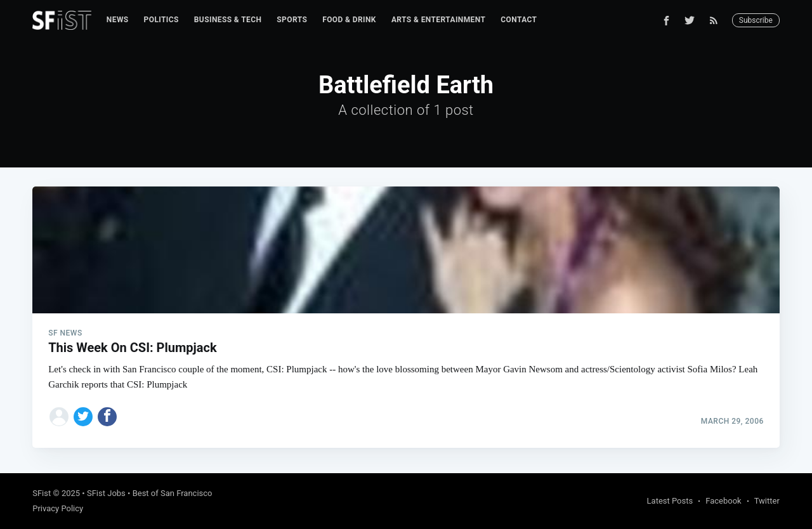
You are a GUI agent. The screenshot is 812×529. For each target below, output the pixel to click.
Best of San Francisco (173, 493)
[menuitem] (118, 20)
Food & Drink (349, 20)
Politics (161, 20)
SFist (42, 493)
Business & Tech (228, 20)
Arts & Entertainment (438, 20)
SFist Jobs (106, 493)
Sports (292, 20)
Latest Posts (670, 501)
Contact (519, 20)
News (118, 20)
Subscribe (756, 20)
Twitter (767, 501)
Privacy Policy (58, 508)
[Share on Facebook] (107, 417)
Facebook (723, 501)
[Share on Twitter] (83, 417)
